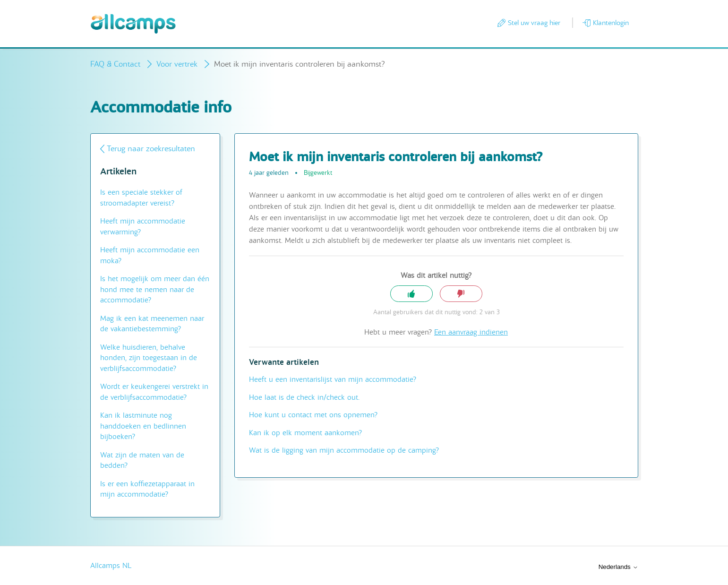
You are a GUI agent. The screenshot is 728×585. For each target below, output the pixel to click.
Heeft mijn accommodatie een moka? (150, 255)
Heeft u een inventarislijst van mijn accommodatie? (333, 379)
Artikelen (118, 172)
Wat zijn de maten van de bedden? (142, 460)
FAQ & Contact (115, 64)
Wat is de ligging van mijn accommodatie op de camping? (344, 450)
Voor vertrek (177, 64)
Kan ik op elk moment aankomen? (305, 433)
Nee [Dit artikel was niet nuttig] (461, 294)
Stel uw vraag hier (534, 23)
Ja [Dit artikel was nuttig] (411, 294)
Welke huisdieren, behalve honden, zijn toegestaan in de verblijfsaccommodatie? (149, 358)
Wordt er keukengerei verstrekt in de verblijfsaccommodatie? (154, 392)
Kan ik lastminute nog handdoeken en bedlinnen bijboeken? (143, 426)
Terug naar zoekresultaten (151, 149)
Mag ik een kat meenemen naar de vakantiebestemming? (152, 324)
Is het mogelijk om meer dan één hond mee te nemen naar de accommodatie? (155, 289)
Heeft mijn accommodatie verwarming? (143, 227)
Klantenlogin (611, 23)
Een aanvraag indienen (471, 332)
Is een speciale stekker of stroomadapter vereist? (141, 198)
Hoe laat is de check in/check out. (304, 397)
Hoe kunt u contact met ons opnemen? (313, 415)
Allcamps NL (111, 566)
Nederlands (618, 567)
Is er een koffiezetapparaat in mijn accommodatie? (147, 489)
